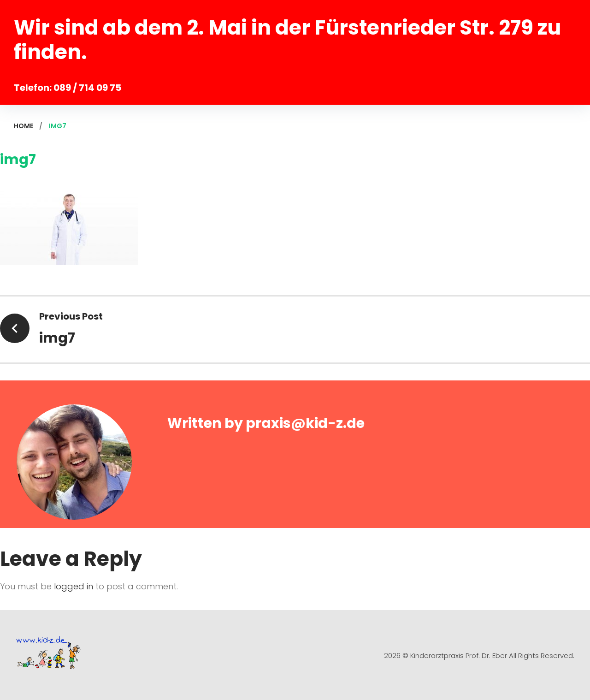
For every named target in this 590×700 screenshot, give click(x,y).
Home (24, 126)
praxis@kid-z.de (305, 423)
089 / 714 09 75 (87, 88)
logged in (74, 586)
